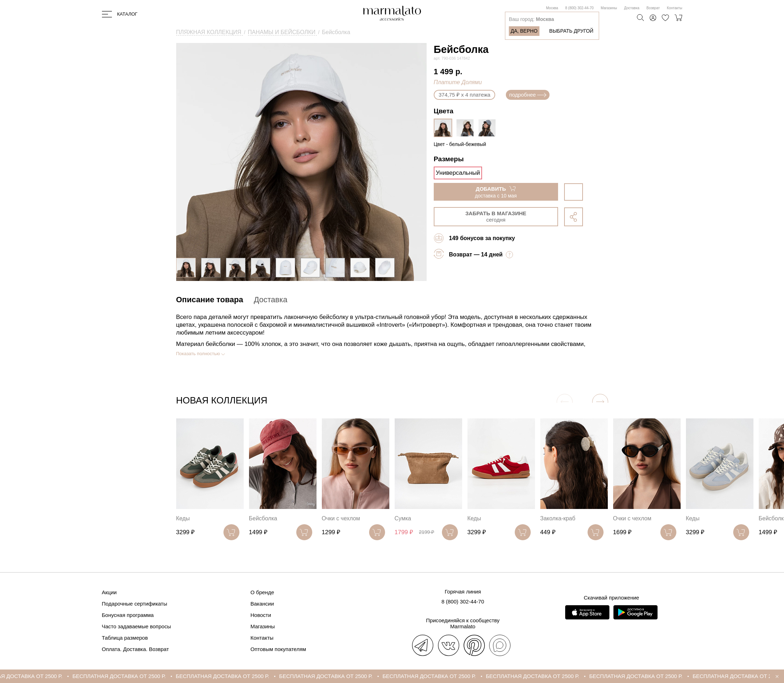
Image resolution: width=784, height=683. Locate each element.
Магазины (609, 8)
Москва (552, 8)
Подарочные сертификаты (135, 604)
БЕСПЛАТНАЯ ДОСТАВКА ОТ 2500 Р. (129, 676)
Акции (109, 592)
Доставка (632, 8)
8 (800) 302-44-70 (579, 8)
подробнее (528, 95)
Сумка (403, 518)
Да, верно (524, 31)
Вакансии (262, 604)
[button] (600, 402)
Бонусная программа (128, 615)
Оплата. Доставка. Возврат (136, 649)
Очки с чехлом (341, 518)
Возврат (653, 8)
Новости (261, 615)
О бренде (262, 592)
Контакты (674, 8)
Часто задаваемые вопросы (137, 626)
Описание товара (210, 300)
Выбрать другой (571, 31)
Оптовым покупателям (278, 649)
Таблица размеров (125, 638)
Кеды (183, 518)
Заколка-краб (558, 518)
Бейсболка (263, 518)
